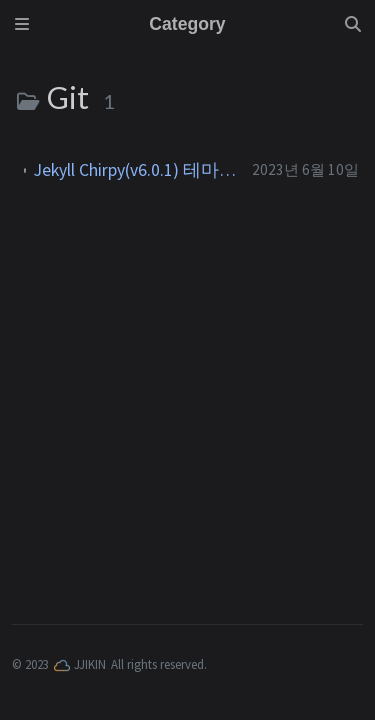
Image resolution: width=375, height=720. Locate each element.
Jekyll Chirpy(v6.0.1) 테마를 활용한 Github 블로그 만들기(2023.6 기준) (135, 170)
